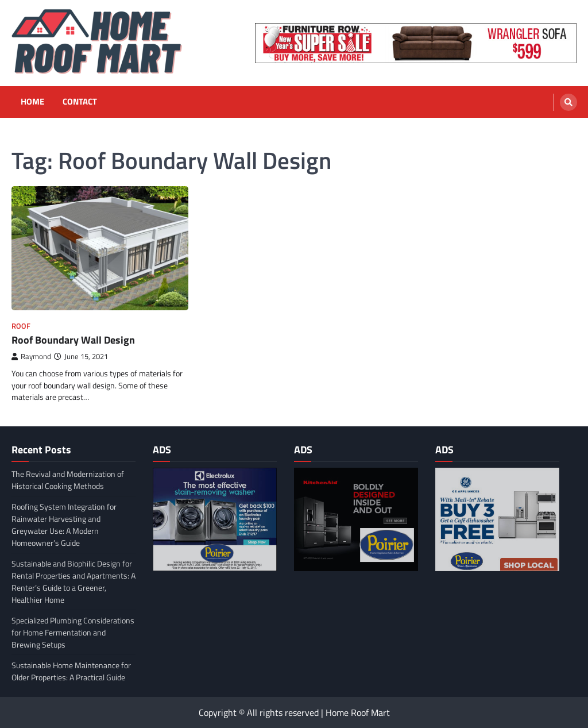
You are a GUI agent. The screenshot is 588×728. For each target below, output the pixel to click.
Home (32, 102)
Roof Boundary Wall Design (73, 340)
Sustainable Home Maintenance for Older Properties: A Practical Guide (71, 671)
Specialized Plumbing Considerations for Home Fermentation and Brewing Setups (73, 632)
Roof (21, 326)
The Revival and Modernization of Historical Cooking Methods (68, 480)
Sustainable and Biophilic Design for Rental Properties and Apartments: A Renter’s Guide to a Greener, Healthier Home (73, 581)
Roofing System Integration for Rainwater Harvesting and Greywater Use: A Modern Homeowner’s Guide (64, 525)
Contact (80, 102)
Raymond (31, 357)
